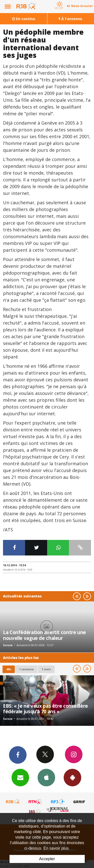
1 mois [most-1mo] (46, 669)
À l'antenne (70, 19)
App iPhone (46, 777)
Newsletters (20, 777)
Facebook (18, 755)
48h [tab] (9, 669)
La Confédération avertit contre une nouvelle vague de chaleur (44, 635)
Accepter (47, 859)
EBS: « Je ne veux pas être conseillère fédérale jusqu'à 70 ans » (45, 709)
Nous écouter (82, 6)
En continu (24, 19)
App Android (72, 777)
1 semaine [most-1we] (26, 669)
